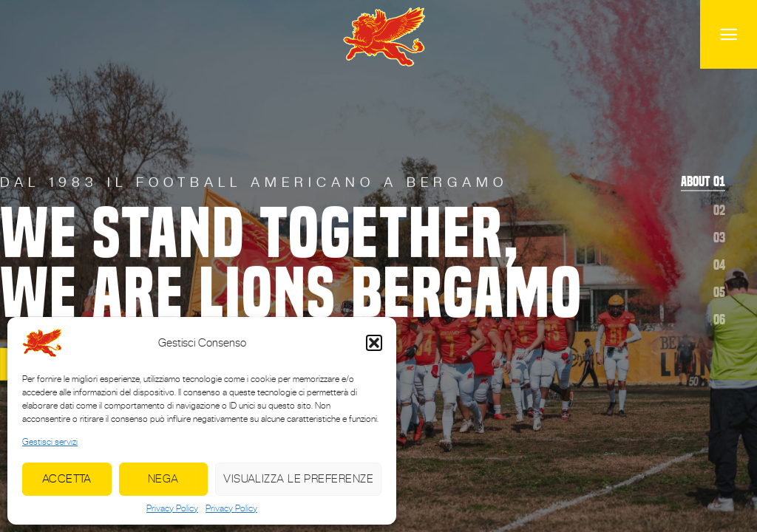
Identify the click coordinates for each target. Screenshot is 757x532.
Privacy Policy (172, 508)
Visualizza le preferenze (298, 478)
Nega (163, 478)
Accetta (67, 478)
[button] (374, 343)
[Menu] (729, 34)
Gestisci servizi (50, 442)
